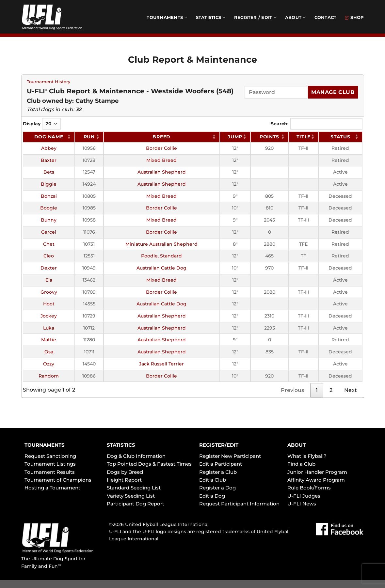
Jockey (49, 316)
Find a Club (301, 464)
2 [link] (331, 390)
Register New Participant (230, 456)
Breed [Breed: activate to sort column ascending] (161, 137)
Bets (49, 172)
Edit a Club (213, 480)
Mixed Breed (161, 160)
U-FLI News (302, 504)
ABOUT (297, 445)
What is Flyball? (307, 456)
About (296, 17)
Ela (49, 280)
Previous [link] (292, 390)
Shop (354, 17)
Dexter (49, 268)
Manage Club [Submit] (333, 92)
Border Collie (161, 148)
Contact (326, 17)
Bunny (49, 220)
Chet (49, 244)
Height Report (124, 480)
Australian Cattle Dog (161, 268)
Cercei (49, 232)
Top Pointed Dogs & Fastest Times (149, 464)
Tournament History (48, 82)
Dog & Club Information (136, 456)
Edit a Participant (221, 464)
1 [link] (317, 390)
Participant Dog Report (136, 504)
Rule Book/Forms (309, 488)
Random (49, 376)
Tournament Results (50, 472)
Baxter (49, 160)
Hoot (49, 304)
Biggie (49, 184)
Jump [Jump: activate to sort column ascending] (235, 137)
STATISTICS (121, 445)
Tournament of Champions (58, 480)
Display (42, 124)
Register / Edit (255, 17)
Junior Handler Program (317, 472)
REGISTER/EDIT (219, 445)
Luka (49, 328)
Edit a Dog (212, 496)
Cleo (49, 256)
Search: (317, 124)
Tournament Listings (50, 464)
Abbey (49, 148)
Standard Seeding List (134, 488)
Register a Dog (217, 488)
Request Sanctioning (50, 456)
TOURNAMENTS (45, 445)
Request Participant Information (239, 504)
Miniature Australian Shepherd (161, 244)
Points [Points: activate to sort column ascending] (269, 137)
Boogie (49, 208)
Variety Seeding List (131, 496)
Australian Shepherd (162, 172)
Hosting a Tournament (52, 488)
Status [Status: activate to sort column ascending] (340, 137)
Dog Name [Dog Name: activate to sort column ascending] (49, 137)
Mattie (49, 340)
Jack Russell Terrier (161, 364)
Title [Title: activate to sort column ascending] (304, 137)
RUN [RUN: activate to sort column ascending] (89, 137)
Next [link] (351, 390)
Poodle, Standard (161, 256)
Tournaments (167, 17)
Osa (49, 352)
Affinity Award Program (316, 480)
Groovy (49, 292)
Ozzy (49, 364)
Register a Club (218, 472)
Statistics (211, 17)
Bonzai (49, 196)
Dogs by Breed (125, 472)
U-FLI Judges (304, 496)
